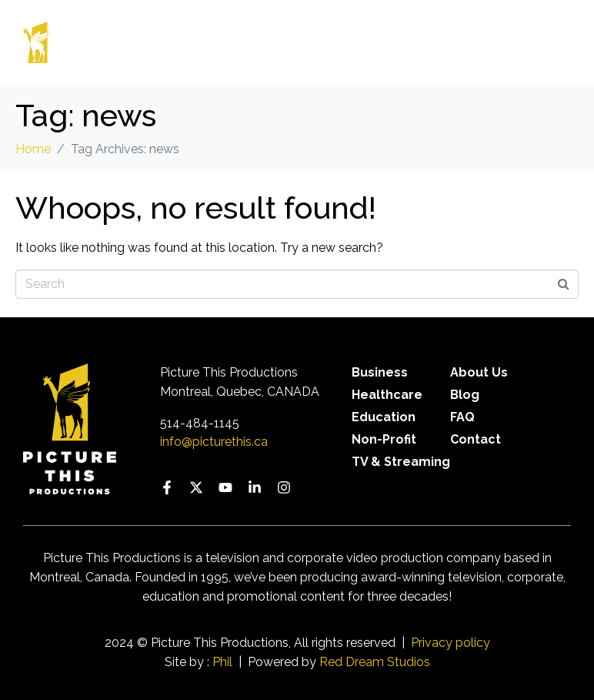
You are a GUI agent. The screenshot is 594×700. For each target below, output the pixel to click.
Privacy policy (451, 643)
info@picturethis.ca (214, 442)
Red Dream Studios (375, 662)
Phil (222, 662)
